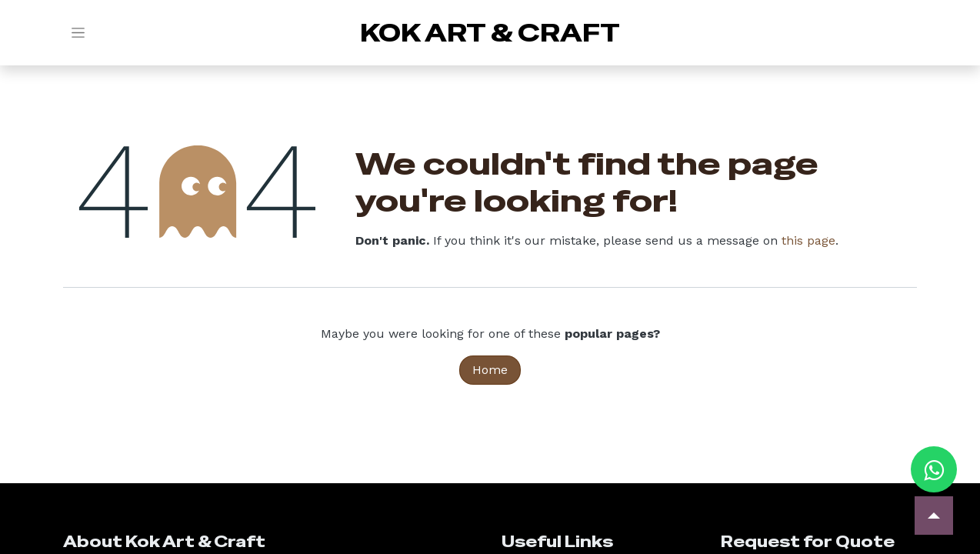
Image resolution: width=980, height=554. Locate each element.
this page (808, 240)
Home (490, 370)
